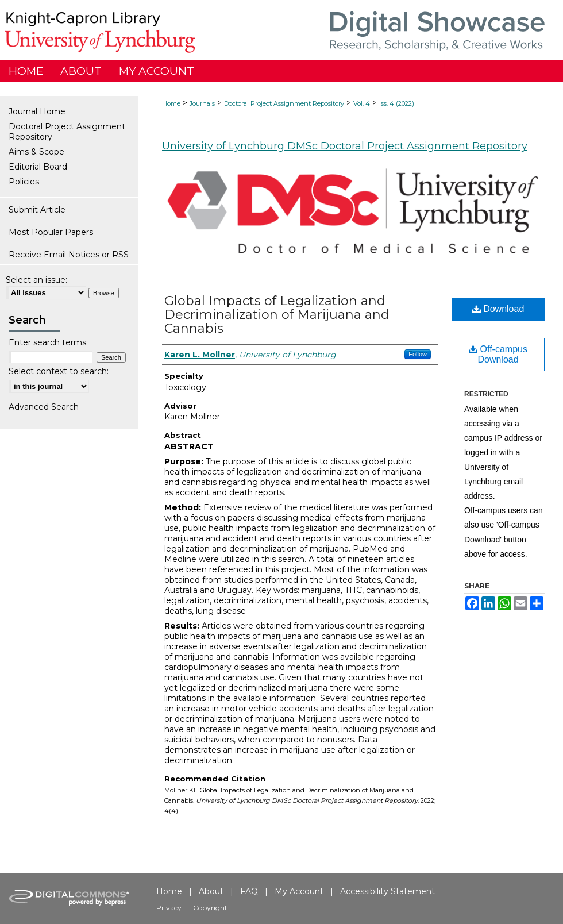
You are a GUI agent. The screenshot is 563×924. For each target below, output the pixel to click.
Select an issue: (36, 280)
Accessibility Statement (387, 891)
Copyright (210, 908)
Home (171, 103)
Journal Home (37, 111)
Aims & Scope (36, 152)
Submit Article (37, 210)
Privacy (169, 908)
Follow (418, 354)
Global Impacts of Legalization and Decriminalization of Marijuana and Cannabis (277, 315)
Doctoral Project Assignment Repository (284, 103)
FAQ (249, 891)
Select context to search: (59, 371)
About (211, 891)
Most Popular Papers (51, 232)
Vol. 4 (362, 103)
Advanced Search (44, 407)
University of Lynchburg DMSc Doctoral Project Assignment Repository (345, 146)
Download (498, 309)
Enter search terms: (48, 342)
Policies (24, 182)
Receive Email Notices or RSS (69, 255)
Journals (202, 103)
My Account (299, 891)
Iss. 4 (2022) (397, 103)
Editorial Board (38, 167)
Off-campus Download (498, 354)
